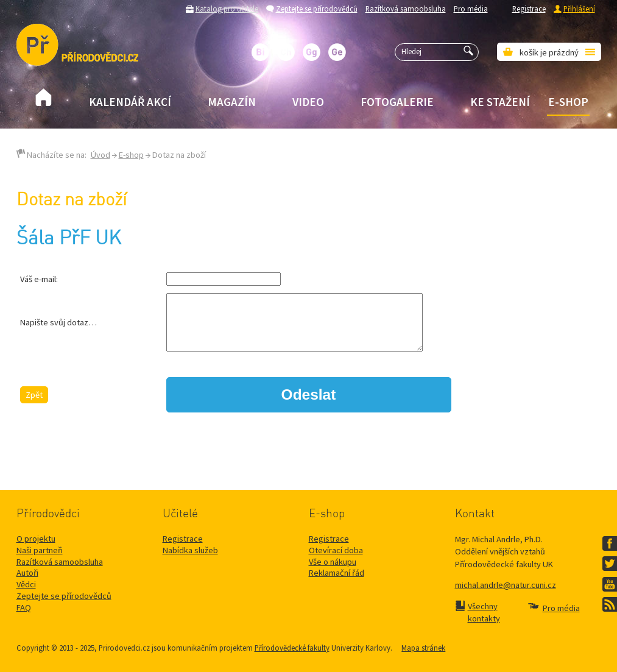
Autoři (27, 573)
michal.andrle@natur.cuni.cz (506, 585)
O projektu (36, 539)
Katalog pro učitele (227, 9)
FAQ (24, 607)
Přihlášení (579, 9)
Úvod (100, 155)
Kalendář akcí (130, 102)
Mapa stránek (423, 648)
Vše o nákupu (333, 562)
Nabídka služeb (190, 550)
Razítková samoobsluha (406, 9)
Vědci (26, 584)
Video (308, 102)
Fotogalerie (397, 102)
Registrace (529, 9)
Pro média (471, 9)
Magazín (232, 102)
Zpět (34, 395)
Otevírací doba (336, 550)
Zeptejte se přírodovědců (317, 9)
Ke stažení (500, 102)
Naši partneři (40, 550)
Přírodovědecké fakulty (292, 648)
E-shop (568, 102)
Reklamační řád (337, 573)
